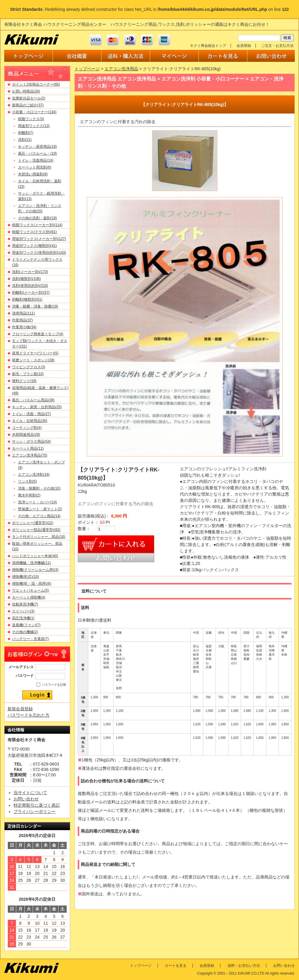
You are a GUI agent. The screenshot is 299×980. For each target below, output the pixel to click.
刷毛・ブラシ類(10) (28, 374)
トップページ (87, 69)
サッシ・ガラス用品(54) (31, 441)
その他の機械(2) (25, 632)
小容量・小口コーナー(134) (34, 112)
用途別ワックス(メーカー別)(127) (39, 239)
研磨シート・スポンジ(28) (33, 360)
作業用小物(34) (24, 327)
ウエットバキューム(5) (30, 590)
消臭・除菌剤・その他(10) (39, 488)
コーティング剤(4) (27, 428)
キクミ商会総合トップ (208, 46)
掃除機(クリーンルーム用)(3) (35, 570)
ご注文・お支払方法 (277, 46)
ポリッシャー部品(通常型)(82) (36, 530)
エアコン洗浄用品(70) (30, 455)
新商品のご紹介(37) (28, 105)
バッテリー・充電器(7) (30, 639)
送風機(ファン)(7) (26, 625)
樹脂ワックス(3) (31, 119)
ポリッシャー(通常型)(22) (33, 523)
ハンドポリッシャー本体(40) (35, 556)
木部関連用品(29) (26, 435)
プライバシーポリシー (35, 812)
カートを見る (176, 966)
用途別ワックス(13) (34, 126)
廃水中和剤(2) (29, 495)
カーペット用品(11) (28, 448)
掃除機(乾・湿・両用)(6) (32, 584)
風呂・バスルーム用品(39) (33, 400)
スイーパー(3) (23, 611)
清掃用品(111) (23, 313)
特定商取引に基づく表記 (37, 805)
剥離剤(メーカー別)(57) (31, 293)
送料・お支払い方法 (244, 966)
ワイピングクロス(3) (29, 367)
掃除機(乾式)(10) (25, 577)
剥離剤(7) (26, 133)
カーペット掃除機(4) (29, 597)
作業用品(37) (22, 320)
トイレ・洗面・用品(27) (31, 414)
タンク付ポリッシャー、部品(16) (39, 537)
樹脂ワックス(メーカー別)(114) (37, 225)
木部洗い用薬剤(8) (33, 174)
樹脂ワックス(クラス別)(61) (34, 232)
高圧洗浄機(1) (23, 618)
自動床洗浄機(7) (25, 604)
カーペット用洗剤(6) (35, 167)
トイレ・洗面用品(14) (36, 160)
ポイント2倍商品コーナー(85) (36, 84)
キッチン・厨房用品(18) (37, 147)
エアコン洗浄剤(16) (34, 475)
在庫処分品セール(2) (29, 98)
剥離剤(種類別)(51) (27, 299)
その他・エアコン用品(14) (39, 516)
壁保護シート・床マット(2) (40, 509)
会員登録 (244, 46)
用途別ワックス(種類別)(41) (34, 246)
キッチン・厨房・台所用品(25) (37, 407)
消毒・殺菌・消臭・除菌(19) (35, 306)
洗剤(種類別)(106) (26, 279)
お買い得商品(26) (26, 91)
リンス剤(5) (27, 481)
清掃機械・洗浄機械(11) (31, 563)
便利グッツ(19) (24, 381)
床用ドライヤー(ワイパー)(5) (35, 353)
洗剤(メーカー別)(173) (30, 272)
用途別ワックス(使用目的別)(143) (39, 253)
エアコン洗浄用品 (121, 69)
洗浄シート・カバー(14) (37, 502)
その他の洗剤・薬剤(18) (37, 218)
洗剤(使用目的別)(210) (30, 286)
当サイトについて (30, 793)
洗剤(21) (25, 140)
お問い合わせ (26, 799)
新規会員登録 (20, 709)
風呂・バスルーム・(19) (37, 153)
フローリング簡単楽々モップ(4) (38, 334)
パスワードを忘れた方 (29, 715)
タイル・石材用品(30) (30, 421)
